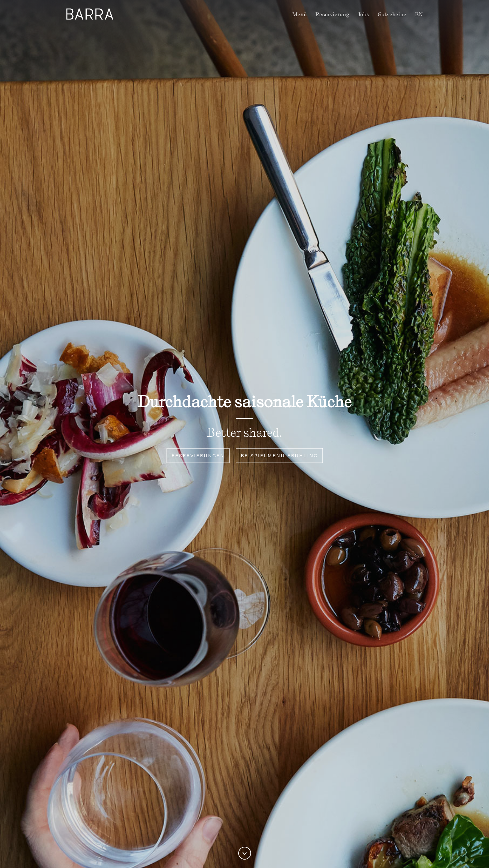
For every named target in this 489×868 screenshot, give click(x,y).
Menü (300, 14)
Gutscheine (392, 14)
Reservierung (332, 14)
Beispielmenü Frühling (279, 456)
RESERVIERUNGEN (198, 456)
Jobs (363, 14)
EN (419, 14)
